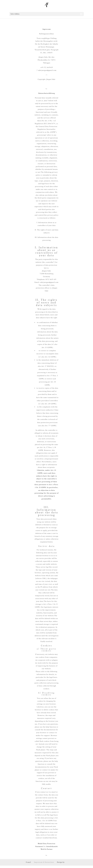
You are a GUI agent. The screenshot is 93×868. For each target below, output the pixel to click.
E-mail (28, 862)
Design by (61, 862)
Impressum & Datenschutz (44, 862)
